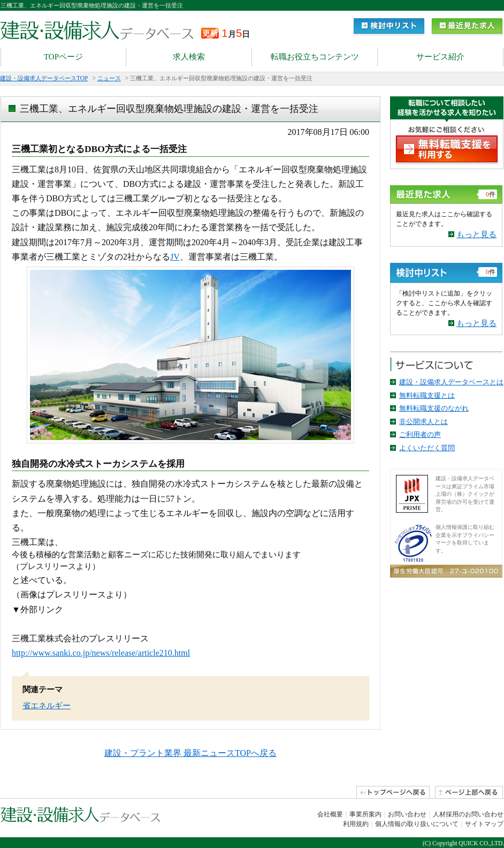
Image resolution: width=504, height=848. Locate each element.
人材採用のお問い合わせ (468, 814)
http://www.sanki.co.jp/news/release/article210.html (101, 653)
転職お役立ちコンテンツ (315, 57)
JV (175, 257)
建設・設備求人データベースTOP (44, 78)
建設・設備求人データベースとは (451, 382)
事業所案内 (365, 814)
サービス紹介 (440, 57)
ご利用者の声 (420, 434)
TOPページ (63, 57)
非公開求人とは (423, 422)
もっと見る (476, 234)
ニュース (109, 78)
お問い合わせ (407, 814)
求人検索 (189, 57)
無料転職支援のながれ (434, 408)
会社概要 (330, 814)
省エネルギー (47, 706)
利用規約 (356, 824)
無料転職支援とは (427, 395)
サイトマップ (484, 824)
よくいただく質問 (427, 448)
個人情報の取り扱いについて (417, 824)
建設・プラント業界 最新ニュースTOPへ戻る (190, 753)
